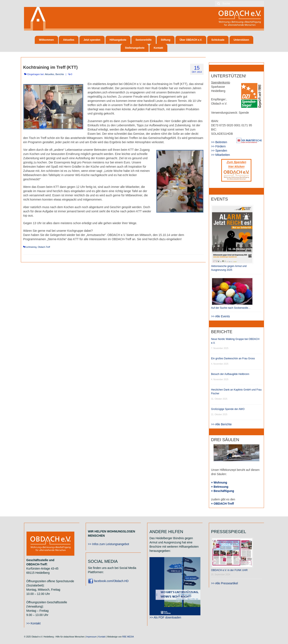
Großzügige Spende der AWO (228, 409)
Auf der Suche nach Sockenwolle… (231, 308)
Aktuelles (50, 74)
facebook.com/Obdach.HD (108, 581)
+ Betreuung (220, 487)
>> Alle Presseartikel (225, 583)
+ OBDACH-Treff (223, 504)
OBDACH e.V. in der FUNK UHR (229, 570)
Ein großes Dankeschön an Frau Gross (233, 358)
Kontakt (102, 637)
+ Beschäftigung (223, 491)
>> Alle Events (221, 316)
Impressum (91, 637)
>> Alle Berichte (221, 424)
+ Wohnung (219, 482)
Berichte (60, 74)
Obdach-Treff (44, 247)
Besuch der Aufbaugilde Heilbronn (230, 374)
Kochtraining (31, 247)
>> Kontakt (33, 623)
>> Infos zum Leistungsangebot (109, 544)
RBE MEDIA (128, 637)
